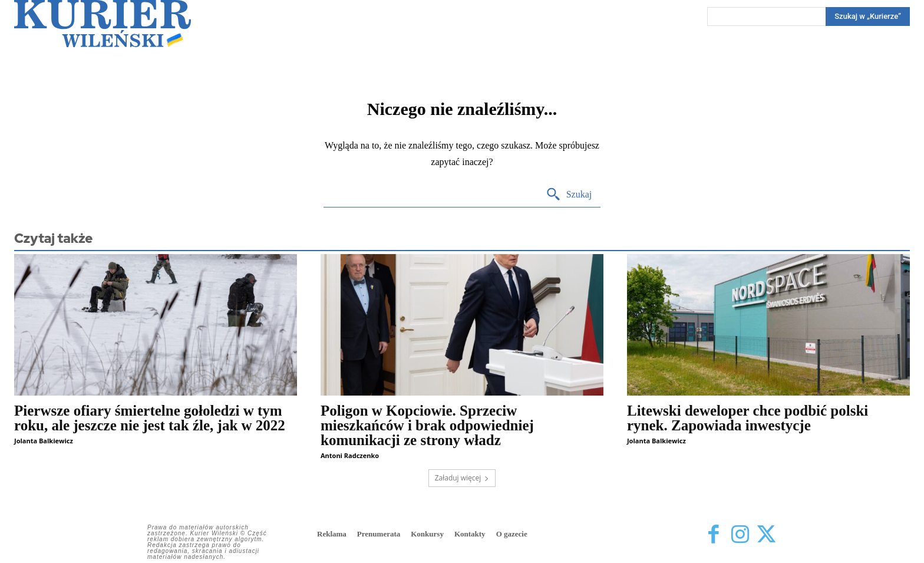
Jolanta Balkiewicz (44, 441)
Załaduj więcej (462, 478)
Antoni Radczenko (350, 455)
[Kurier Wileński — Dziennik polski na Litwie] (103, 24)
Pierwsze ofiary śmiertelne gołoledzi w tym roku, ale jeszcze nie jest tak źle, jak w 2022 (150, 418)
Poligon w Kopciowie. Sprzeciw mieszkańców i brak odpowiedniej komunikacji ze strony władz (427, 425)
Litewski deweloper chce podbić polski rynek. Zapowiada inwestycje (748, 418)
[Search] (868, 17)
